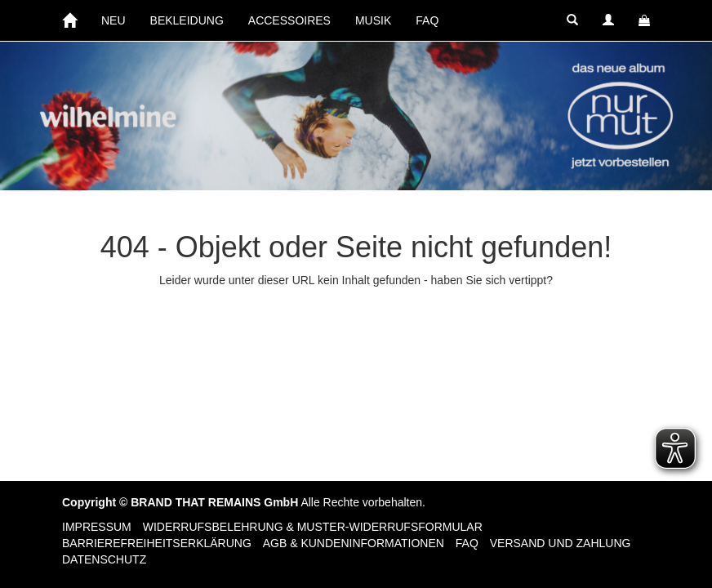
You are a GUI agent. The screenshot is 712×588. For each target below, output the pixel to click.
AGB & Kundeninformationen (354, 543)
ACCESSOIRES (289, 20)
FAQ (427, 20)
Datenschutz (104, 559)
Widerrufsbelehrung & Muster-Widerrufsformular (313, 527)
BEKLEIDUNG (187, 20)
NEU (113, 20)
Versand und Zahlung (561, 543)
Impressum (97, 527)
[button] (572, 20)
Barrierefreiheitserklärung (157, 543)
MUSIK (373, 20)
